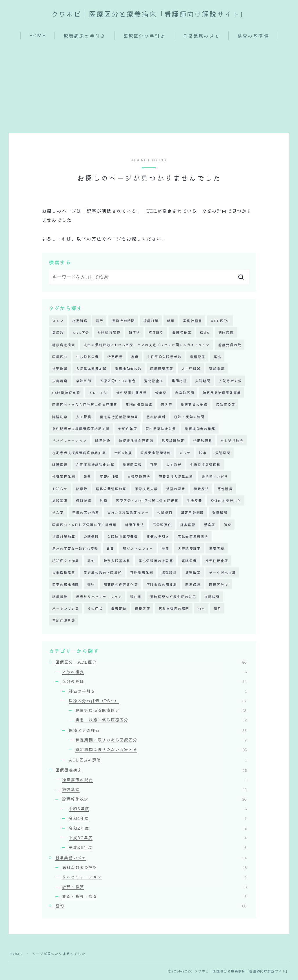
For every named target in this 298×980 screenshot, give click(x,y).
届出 (217, 357)
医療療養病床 (162, 369)
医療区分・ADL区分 (151, 663)
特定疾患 (115, 357)
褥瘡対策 (151, 321)
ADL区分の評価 (158, 760)
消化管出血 (154, 381)
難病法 (135, 333)
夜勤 (154, 465)
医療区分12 (219, 585)
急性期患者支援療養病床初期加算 (81, 429)
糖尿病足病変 (64, 345)
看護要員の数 (230, 345)
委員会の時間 (123, 321)
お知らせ (60, 489)
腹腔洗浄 (103, 441)
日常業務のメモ (201, 36)
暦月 (217, 609)
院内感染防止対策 (161, 429)
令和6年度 (123, 453)
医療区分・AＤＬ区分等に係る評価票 (84, 525)
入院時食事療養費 (123, 537)
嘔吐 (91, 585)
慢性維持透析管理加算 (119, 417)
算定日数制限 (192, 513)
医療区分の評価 (158, 731)
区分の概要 (154, 672)
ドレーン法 (98, 393)
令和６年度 (128, 429)
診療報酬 (60, 597)
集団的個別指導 (139, 405)
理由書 (136, 597)
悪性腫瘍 (225, 489)
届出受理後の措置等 (156, 561)
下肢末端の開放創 (162, 585)
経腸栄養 (189, 561)
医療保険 (193, 585)
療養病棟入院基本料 (176, 477)
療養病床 (142, 609)
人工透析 (174, 465)
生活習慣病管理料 (205, 465)
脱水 (203, 453)
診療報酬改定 (173, 441)
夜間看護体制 (142, 573)
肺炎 (228, 525)
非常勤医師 (185, 393)
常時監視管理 (109, 333)
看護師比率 (182, 333)
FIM (201, 609)
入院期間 (203, 381)
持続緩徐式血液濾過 (136, 441)
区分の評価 (154, 682)
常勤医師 (84, 381)
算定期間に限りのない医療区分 (161, 750)
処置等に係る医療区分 (161, 711)
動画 (103, 501)
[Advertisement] (149, 84)
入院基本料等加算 (91, 369)
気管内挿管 (109, 477)
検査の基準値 (253, 36)
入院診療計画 (189, 549)
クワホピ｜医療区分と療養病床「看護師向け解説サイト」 (149, 15)
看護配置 (198, 357)
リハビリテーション (69, 441)
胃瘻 (110, 549)
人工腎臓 (84, 417)
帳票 (171, 321)
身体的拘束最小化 (226, 501)
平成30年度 (158, 838)
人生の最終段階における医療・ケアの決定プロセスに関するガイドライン (147, 345)
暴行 (99, 321)
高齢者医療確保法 (193, 537)
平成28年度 (158, 848)
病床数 (58, 333)
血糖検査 (212, 597)
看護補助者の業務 (200, 429)
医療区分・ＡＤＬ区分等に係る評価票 (85, 405)
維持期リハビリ (215, 477)
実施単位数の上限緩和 (103, 573)
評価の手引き (158, 537)
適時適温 (226, 333)
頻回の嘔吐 (176, 489)
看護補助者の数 (128, 369)
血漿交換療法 (139, 477)
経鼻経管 (188, 525)
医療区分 (60, 357)
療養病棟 (217, 549)
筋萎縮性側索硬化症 (121, 585)
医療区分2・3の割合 (118, 381)
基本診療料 (156, 417)
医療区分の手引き (144, 36)
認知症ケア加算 (66, 561)
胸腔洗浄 (60, 417)
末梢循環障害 (64, 573)
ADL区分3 (220, 321)
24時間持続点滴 (66, 393)
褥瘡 (165, 549)
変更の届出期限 (66, 585)
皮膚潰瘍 (60, 381)
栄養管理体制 (64, 477)
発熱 (87, 477)
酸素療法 (201, 489)
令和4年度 (158, 819)
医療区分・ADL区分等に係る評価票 (147, 501)
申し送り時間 (232, 441)
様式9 (205, 333)
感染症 (210, 525)
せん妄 (58, 513)
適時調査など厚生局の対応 (173, 597)
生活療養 (194, 501)
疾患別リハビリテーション (99, 597)
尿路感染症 (226, 405)
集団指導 (179, 381)
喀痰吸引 (156, 333)
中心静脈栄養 (87, 357)
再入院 (167, 405)
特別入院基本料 (117, 561)
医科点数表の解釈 (174, 609)
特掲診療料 (203, 441)
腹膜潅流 (60, 465)
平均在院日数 (64, 621)
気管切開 (223, 453)
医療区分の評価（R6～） (158, 701)
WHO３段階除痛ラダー (128, 513)
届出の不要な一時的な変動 (75, 549)
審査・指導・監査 (154, 897)
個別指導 (84, 501)
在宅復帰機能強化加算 (95, 465)
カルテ (185, 453)
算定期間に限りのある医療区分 (161, 740)
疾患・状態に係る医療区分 (161, 720)
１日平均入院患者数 (164, 357)
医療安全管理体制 (156, 453)
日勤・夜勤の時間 (189, 417)
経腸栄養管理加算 (111, 489)
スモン (58, 321)
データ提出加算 (222, 573)
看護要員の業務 (194, 405)
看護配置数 (132, 465)
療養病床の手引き (85, 36)
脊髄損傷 (217, 369)
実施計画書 (192, 321)
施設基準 (60, 501)
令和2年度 (158, 829)
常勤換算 (60, 369)
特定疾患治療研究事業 (222, 393)
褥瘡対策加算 (64, 537)
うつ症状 (95, 609)
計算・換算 (154, 887)
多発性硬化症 (217, 561)
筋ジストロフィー (138, 549)
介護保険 (91, 537)
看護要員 (119, 609)
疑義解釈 (220, 513)
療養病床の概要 (154, 780)
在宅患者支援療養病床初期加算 (79, 453)
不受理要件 (162, 525)
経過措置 (193, 573)
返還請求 (169, 573)
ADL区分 (81, 333)
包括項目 (165, 513)
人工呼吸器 (191, 369)
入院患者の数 (230, 381)
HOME (38, 36)
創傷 (135, 357)
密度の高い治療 (86, 513)
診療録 (82, 489)
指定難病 (80, 321)
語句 (91, 561)
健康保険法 (135, 525)
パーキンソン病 (66, 609)
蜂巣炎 (161, 393)
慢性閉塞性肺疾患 (132, 393)
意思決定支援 (146, 489)
